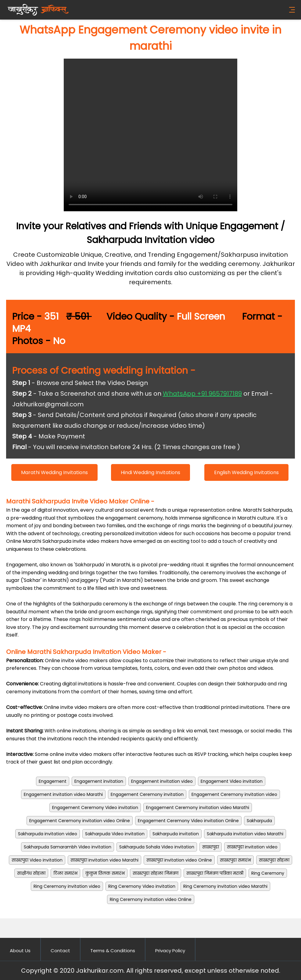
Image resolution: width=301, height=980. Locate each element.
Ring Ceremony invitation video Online (151, 899)
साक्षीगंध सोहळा (31, 873)
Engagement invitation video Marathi (63, 794)
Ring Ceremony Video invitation (142, 886)
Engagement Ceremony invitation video (234, 794)
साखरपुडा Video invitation (37, 860)
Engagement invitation (99, 781)
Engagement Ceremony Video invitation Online (188, 821)
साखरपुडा (211, 847)
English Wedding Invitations (246, 472)
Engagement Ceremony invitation (147, 794)
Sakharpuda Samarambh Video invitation (68, 847)
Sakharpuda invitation (176, 834)
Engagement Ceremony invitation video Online (80, 821)
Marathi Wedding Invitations (54, 472)
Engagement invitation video (162, 781)
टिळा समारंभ (65, 873)
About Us (20, 951)
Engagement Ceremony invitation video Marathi (198, 808)
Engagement (53, 781)
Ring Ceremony (268, 873)
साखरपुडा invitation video (252, 847)
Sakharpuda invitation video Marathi (245, 834)
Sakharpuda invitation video (48, 834)
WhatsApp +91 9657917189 (202, 394)
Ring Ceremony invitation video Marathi (225, 886)
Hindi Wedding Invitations (150, 472)
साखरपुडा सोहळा (274, 860)
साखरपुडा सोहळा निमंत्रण (156, 873)
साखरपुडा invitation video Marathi (104, 860)
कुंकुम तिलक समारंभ (105, 873)
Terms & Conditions (113, 951)
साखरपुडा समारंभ (235, 860)
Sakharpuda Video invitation (115, 834)
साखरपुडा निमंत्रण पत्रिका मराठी (215, 873)
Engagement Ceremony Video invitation (95, 808)
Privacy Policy (170, 951)
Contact (60, 951)
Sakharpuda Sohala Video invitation (157, 847)
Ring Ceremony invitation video (67, 886)
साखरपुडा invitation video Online (179, 860)
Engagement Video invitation (232, 781)
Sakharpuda (259, 821)
